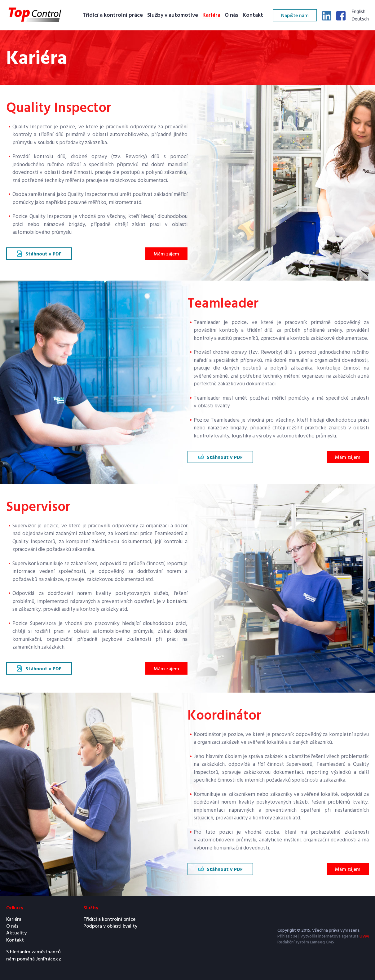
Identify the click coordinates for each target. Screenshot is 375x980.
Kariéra (211, 16)
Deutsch (360, 20)
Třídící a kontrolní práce (113, 16)
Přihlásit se (287, 936)
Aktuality (16, 933)
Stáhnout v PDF (43, 254)
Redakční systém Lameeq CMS (306, 942)
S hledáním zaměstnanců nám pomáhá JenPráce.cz (34, 956)
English (359, 12)
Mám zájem (166, 254)
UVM (364, 936)
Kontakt (253, 16)
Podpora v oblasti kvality (110, 926)
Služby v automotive (173, 16)
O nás (232, 16)
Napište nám (295, 16)
